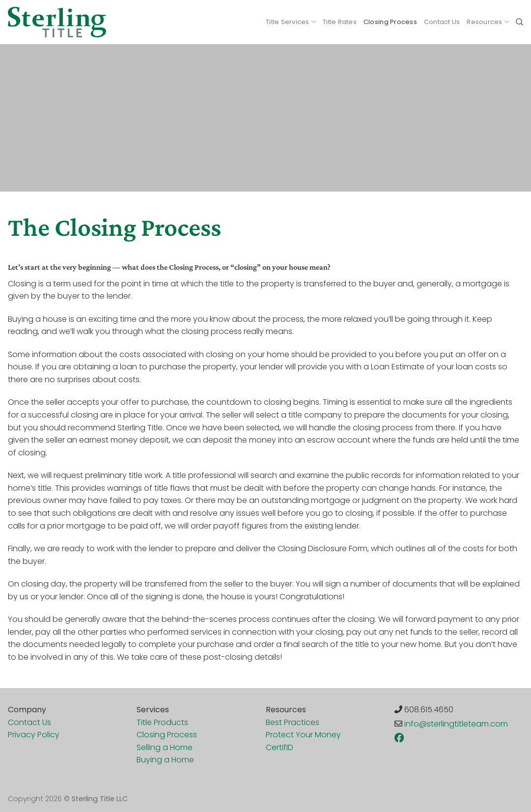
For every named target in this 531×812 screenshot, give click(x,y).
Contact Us (442, 22)
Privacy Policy (34, 735)
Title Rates (340, 22)
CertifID (279, 747)
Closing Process (390, 22)
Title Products (162, 722)
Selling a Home (165, 747)
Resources (488, 22)
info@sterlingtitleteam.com (456, 724)
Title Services (291, 22)
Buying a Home (165, 760)
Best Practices (293, 722)
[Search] (519, 22)
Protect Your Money (303, 735)
